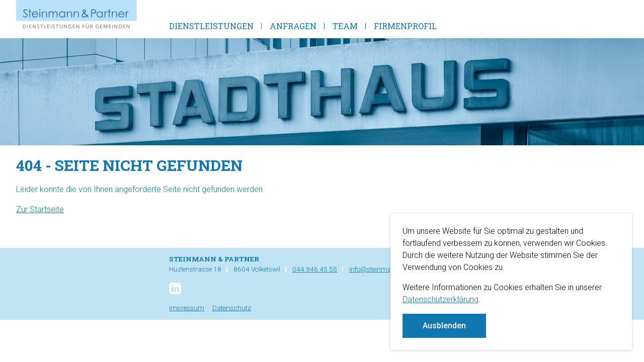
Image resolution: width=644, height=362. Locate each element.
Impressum (187, 308)
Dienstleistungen (211, 26)
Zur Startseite (40, 209)
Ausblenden (444, 326)
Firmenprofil (405, 26)
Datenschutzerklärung (440, 299)
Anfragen (293, 26)
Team (345, 26)
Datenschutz (232, 308)
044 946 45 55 (315, 269)
